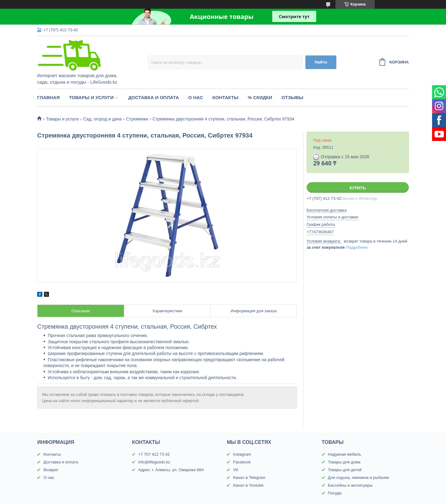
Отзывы (292, 97)
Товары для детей (345, 470)
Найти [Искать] (321, 62)
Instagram (242, 454)
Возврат (51, 470)
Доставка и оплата (154, 97)
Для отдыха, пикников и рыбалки (359, 478)
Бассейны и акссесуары (350, 485)
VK (236, 470)
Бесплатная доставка (327, 210)
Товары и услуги (91, 97)
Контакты (225, 97)
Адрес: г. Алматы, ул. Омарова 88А (171, 470)
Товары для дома (344, 462)
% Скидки (260, 97)
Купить (358, 188)
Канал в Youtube (248, 485)
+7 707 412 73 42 (154, 454)
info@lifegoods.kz (154, 462)
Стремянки (137, 119)
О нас (196, 97)
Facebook (242, 462)
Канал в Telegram (249, 478)
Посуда (335, 493)
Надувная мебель (345, 454)
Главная (48, 97)
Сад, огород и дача (103, 119)
